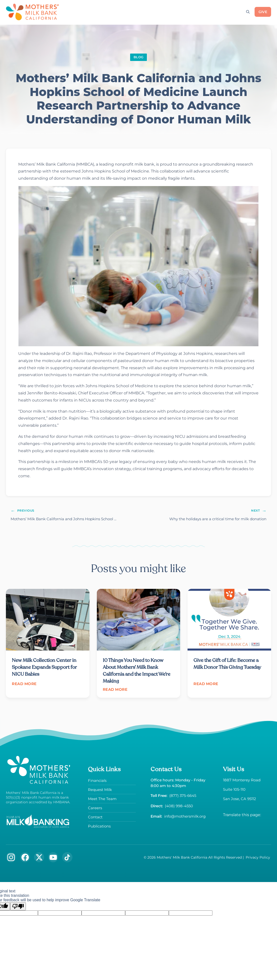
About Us (146, 12)
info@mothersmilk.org (185, 818)
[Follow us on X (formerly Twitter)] (40, 859)
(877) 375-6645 (183, 797)
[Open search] (248, 12)
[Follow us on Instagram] (11, 859)
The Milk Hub (178, 12)
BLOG (138, 57)
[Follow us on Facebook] (25, 859)
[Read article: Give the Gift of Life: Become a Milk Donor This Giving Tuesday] (229, 642)
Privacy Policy (258, 859)
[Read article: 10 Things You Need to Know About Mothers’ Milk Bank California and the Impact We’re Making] (139, 644)
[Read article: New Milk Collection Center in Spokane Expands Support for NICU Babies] (48, 642)
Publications (99, 828)
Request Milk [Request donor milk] (113, 12)
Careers (95, 809)
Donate (81, 12)
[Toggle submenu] (94, 11)
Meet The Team (102, 800)
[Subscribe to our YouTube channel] (54, 859)
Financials (97, 782)
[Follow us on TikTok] (68, 859)
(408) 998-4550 (179, 807)
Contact (95, 818)
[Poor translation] (18, 908)
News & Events (216, 12)
